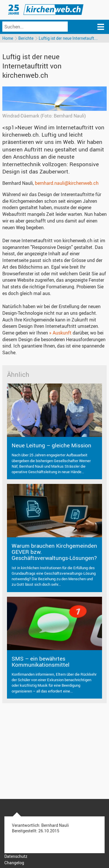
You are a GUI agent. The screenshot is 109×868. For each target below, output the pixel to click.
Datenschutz (16, 856)
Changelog (14, 863)
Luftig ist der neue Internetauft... (68, 38)
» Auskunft (60, 333)
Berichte (26, 38)
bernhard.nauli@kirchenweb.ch (67, 183)
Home (8, 38)
